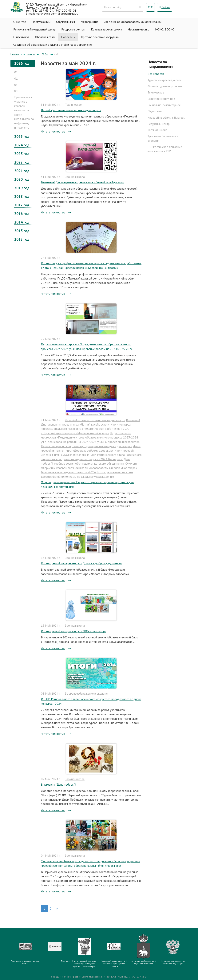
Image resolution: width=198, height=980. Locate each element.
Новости (68, 37)
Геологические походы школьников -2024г (69, 472)
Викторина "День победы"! (58, 784)
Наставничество (139, 29)
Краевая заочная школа (107, 29)
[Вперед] (57, 909)
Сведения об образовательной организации (133, 22)
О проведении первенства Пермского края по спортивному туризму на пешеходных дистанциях (87, 484)
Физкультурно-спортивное (165, 86)
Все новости (156, 74)
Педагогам (155, 111)
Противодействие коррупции (100, 37)
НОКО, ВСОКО (165, 29)
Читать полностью (53, 131)
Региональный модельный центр (34, 29)
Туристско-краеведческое (165, 80)
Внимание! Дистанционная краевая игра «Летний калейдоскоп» (83, 182)
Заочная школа (75, 177)
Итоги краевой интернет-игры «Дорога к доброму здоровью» (82, 563)
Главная (15, 54)
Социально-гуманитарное (164, 105)
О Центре (20, 22)
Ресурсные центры (73, 29)
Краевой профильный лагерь (166, 117)
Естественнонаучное (161, 99)
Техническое (73, 105)
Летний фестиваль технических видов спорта (71, 110)
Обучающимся (65, 22)
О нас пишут (21, 37)
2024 (45, 54)
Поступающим (41, 22)
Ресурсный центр (159, 124)
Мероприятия (89, 22)
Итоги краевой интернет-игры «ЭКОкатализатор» (74, 631)
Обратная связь (45, 37)
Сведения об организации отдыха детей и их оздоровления (53, 45)
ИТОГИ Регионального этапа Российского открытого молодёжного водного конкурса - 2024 (91, 701)
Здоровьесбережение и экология (87, 693)
